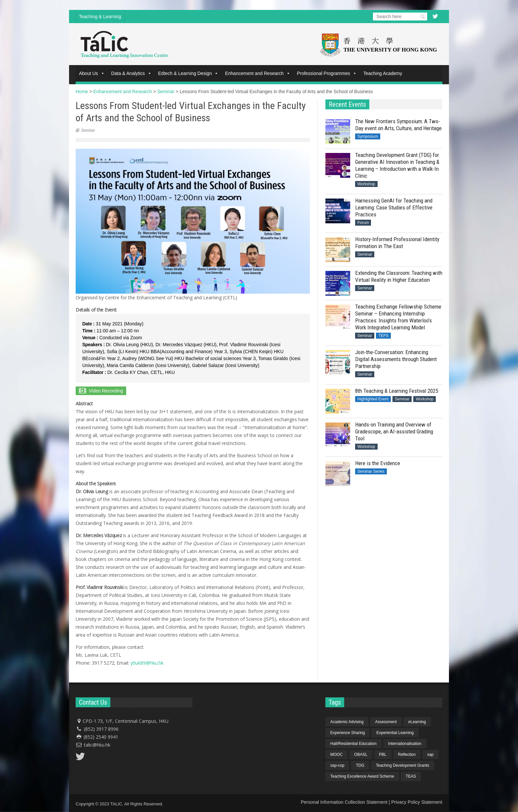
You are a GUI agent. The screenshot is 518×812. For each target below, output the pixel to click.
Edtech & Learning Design (188, 73)
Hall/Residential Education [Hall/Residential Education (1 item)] (353, 744)
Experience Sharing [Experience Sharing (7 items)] (348, 733)
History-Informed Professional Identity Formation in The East (397, 243)
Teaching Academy (383, 73)
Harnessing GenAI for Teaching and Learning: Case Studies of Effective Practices (394, 207)
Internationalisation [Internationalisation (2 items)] (405, 744)
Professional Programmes (327, 73)
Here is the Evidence (378, 463)
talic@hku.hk (97, 745)
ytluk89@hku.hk (147, 663)
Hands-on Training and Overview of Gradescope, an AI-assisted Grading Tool (394, 431)
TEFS (383, 336)
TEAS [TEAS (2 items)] (411, 776)
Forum (363, 223)
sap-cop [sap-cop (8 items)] (337, 765)
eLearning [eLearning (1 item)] (417, 722)
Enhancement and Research (258, 73)
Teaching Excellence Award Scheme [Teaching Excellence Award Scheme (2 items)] (362, 776)
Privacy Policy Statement (417, 802)
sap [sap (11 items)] (430, 755)
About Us (92, 73)
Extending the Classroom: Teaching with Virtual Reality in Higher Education (399, 276)
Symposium (368, 136)
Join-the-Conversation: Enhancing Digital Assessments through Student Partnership (396, 359)
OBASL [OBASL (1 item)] (361, 755)
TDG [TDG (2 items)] (360, 765)
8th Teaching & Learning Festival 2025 (397, 391)
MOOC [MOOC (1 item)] (336, 755)
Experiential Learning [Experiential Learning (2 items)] (395, 733)
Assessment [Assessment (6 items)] (386, 722)
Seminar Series (371, 471)
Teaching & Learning (100, 17)
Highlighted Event (373, 399)
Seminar (88, 130)
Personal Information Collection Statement (344, 802)
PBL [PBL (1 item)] (383, 755)
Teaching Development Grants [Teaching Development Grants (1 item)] (403, 765)
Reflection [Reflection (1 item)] (407, 755)
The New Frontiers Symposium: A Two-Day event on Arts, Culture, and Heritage (398, 125)
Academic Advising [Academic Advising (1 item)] (347, 722)
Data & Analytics (131, 73)
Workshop (366, 184)
